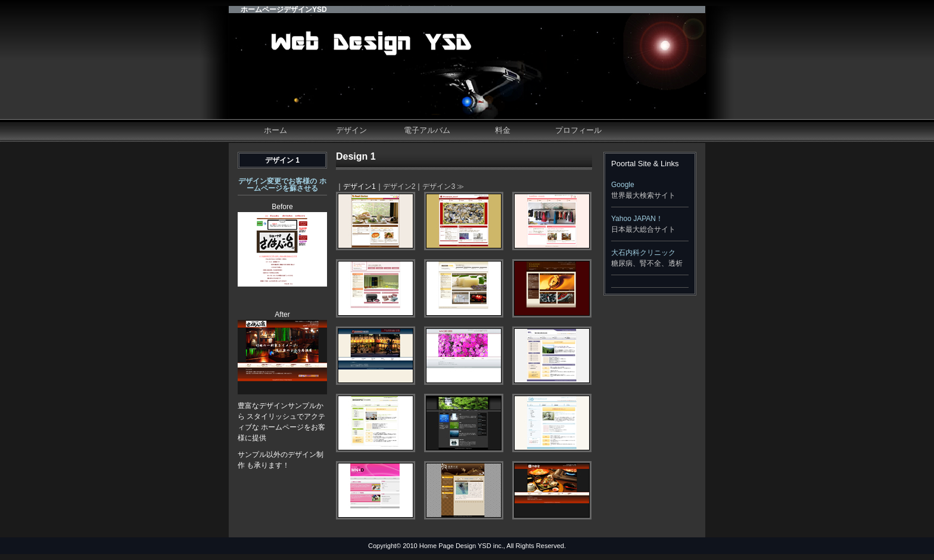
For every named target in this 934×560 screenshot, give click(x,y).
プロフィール (578, 130)
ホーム (275, 130)
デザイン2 (399, 186)
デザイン (351, 130)
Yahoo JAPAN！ (637, 219)
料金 (503, 130)
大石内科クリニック (643, 253)
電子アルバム (427, 130)
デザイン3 (439, 186)
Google (623, 185)
